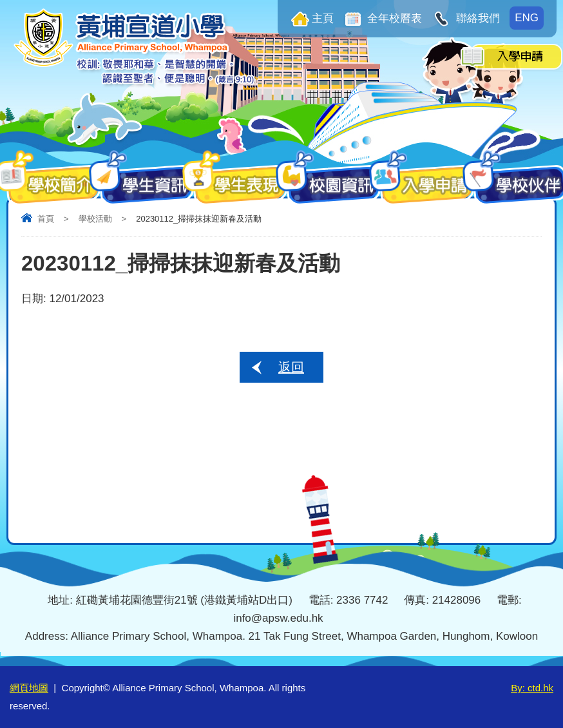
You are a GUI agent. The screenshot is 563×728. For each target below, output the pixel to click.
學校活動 (95, 219)
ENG (527, 18)
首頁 (46, 219)
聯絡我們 (476, 18)
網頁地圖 (29, 688)
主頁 (323, 18)
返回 (291, 367)
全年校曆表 (394, 18)
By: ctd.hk (532, 688)
